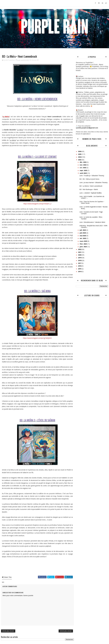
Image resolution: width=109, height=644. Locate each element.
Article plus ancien (66, 631)
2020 (80, 255)
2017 (80, 263)
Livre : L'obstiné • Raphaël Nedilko (91, 193)
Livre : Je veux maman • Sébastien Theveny (93, 182)
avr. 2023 (83, 238)
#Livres (34, 60)
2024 (80, 157)
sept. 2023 (84, 170)
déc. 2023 (83, 162)
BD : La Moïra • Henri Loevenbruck (91, 186)
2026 (80, 151)
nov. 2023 (83, 165)
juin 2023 (83, 233)
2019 (80, 258)
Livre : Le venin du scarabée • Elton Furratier (91, 218)
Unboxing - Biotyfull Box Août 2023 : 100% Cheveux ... (93, 226)
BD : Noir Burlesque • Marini (89, 189)
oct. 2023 (83, 168)
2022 (80, 249)
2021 (80, 252)
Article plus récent (8, 631)
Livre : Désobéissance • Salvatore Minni (92, 222)
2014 (80, 271)
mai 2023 (83, 236)
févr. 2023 (83, 244)
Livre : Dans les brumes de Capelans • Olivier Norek (92, 202)
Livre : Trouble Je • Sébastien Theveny (92, 176)
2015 (80, 269)
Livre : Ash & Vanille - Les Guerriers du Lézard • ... (92, 197)
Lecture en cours (92, 295)
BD (38, 60)
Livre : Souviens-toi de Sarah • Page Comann (91, 213)
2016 (80, 266)
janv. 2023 (83, 247)
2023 (80, 160)
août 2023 (83, 173)
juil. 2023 (83, 230)
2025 (80, 154)
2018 (80, 260)
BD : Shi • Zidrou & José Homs (89, 179)
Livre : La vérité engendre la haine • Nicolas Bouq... (94, 208)
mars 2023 (84, 241)
